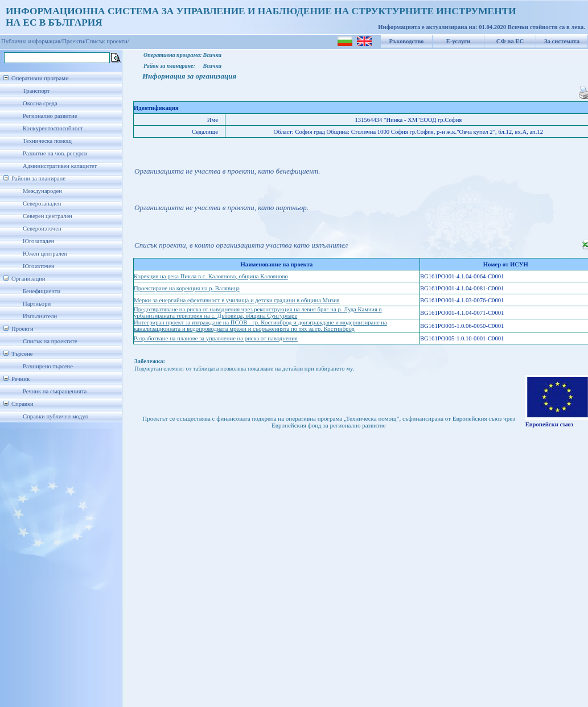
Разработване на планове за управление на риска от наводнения (216, 338)
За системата (562, 41)
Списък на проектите (50, 341)
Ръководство (407, 41)
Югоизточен (39, 266)
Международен (42, 191)
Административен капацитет (60, 166)
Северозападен (42, 204)
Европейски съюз (549, 424)
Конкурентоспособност (53, 128)
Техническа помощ (47, 141)
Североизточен (42, 229)
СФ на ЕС (510, 41)
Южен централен (45, 254)
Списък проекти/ (108, 41)
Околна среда (40, 103)
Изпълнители (40, 316)
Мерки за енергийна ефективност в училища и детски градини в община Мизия (237, 300)
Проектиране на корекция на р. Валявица (187, 288)
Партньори (37, 304)
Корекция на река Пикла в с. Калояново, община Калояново (211, 276)
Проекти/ (74, 41)
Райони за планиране (38, 178)
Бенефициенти (42, 291)
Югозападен (38, 241)
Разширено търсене (48, 366)
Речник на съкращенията (55, 391)
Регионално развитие (50, 116)
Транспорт (36, 91)
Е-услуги (459, 41)
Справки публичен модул (55, 416)
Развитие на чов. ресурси (55, 153)
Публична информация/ (32, 41)
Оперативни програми (40, 78)
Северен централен (48, 216)
